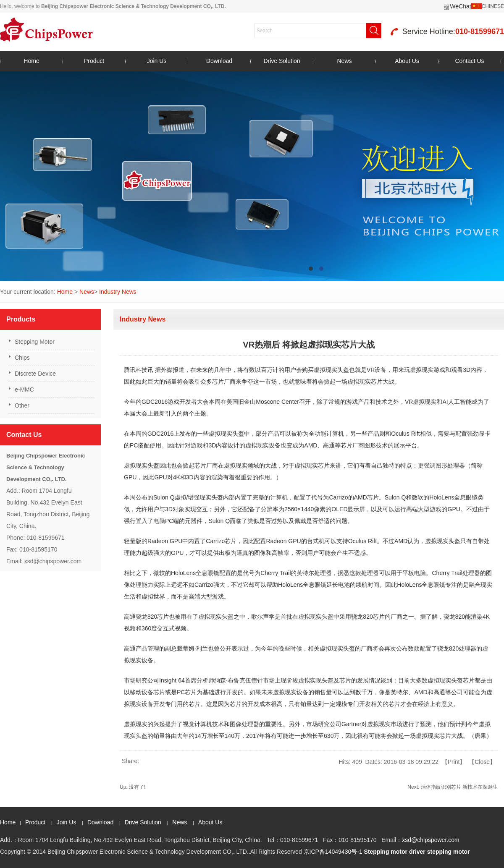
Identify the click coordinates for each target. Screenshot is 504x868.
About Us (407, 61)
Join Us (157, 61)
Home (31, 61)
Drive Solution (282, 61)
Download (219, 61)
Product (94, 61)
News (344, 61)
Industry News (118, 292)
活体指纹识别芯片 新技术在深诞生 (459, 787)
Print (454, 762)
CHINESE (493, 6)
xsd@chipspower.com (430, 840)
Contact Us (469, 61)
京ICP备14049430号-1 (333, 852)
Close (482, 762)
